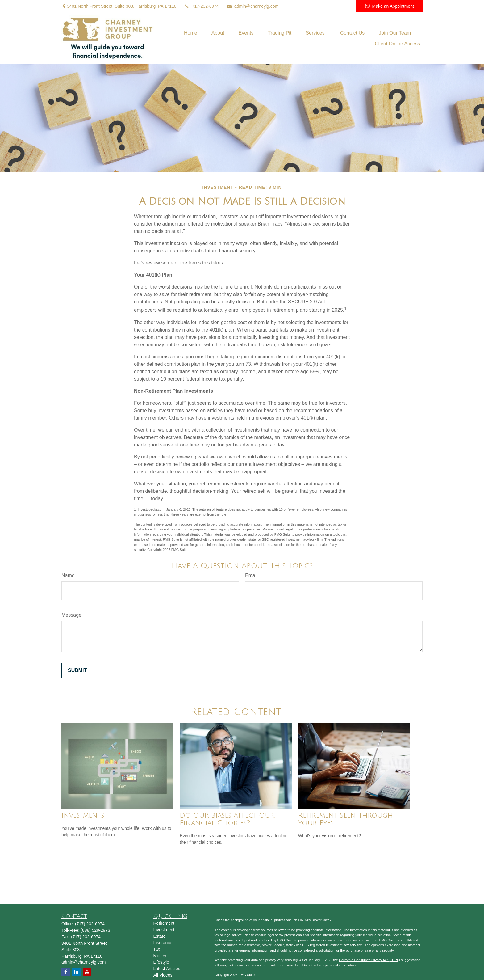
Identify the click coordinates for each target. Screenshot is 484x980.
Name (68, 575)
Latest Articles (167, 969)
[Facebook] (343, 6)
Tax (157, 949)
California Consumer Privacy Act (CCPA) (369, 960)
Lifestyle (161, 962)
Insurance (163, 943)
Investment (164, 930)
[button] (191, 33)
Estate (160, 936)
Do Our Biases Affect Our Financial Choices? (227, 819)
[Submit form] (77, 670)
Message (71, 615)
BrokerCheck (321, 920)
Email (251, 575)
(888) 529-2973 (95, 930)
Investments (83, 816)
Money (160, 956)
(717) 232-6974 (90, 924)
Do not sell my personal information (329, 965)
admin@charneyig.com (252, 6)
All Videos (163, 975)
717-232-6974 (202, 6)
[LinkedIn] (309, 6)
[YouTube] (326, 6)
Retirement (164, 923)
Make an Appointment (389, 6)
